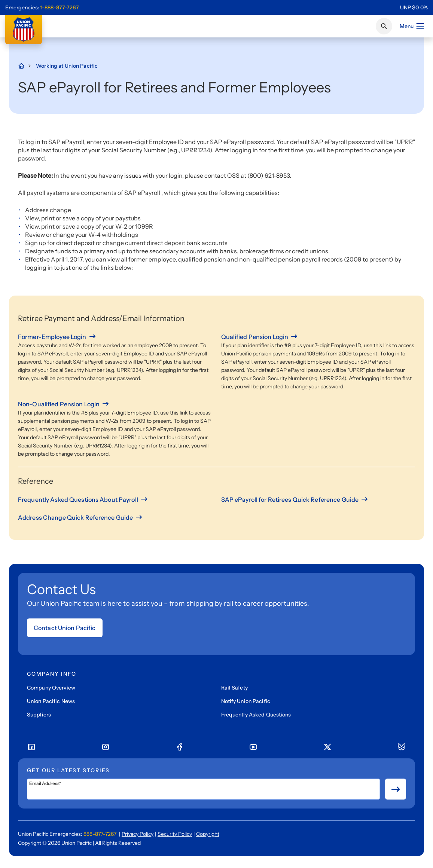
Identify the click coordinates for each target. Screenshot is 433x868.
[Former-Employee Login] (57, 337)
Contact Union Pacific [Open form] (65, 628)
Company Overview (51, 688)
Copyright (208, 834)
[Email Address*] (203, 789)
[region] (414, 7)
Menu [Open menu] (412, 26)
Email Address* (45, 783)
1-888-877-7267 (60, 7)
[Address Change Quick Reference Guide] (81, 517)
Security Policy (175, 834)
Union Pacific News (51, 701)
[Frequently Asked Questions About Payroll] (83, 499)
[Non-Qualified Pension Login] (64, 404)
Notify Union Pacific (246, 701)
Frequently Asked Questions (256, 715)
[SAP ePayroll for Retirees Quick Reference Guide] (295, 499)
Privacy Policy (138, 834)
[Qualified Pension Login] (260, 337)
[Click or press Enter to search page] (384, 26)
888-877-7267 (100, 834)
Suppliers (39, 715)
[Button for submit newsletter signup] (396, 789)
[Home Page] (25, 66)
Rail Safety (234, 688)
